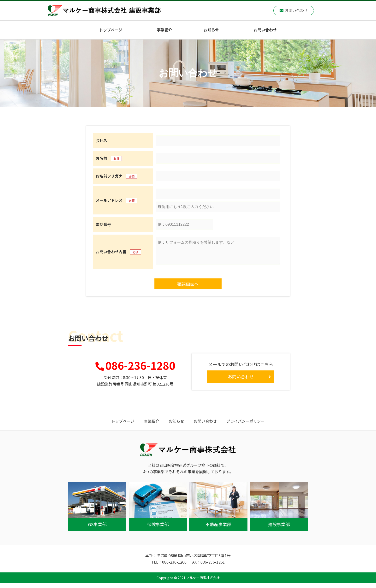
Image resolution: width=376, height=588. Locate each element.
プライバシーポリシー (246, 426)
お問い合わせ (265, 30)
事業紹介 (164, 30)
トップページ (111, 30)
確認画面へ (188, 289)
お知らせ (211, 30)
